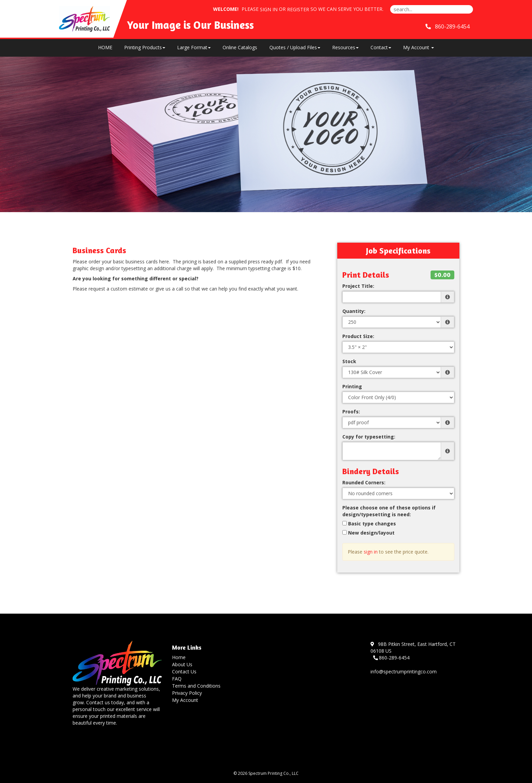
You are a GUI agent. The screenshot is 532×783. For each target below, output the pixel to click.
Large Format (194, 47)
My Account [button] (419, 47)
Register (298, 9)
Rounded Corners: (364, 482)
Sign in (269, 9)
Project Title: (358, 286)
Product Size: (358, 336)
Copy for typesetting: (369, 437)
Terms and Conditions (196, 686)
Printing (352, 386)
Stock (349, 361)
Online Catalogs (240, 47)
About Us (182, 664)
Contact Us (184, 672)
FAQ (177, 679)
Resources (345, 47)
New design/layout (368, 533)
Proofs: (351, 412)
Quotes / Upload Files (295, 47)
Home (179, 657)
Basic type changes (369, 524)
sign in (371, 552)
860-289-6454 (392, 658)
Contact (381, 47)
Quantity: (354, 311)
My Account (185, 700)
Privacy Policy (187, 693)
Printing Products (145, 47)
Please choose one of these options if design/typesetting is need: (389, 511)
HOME (105, 47)
